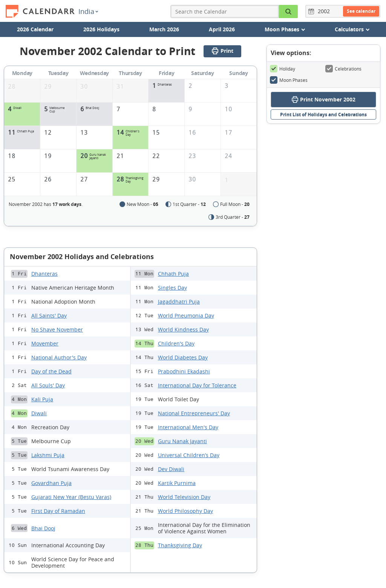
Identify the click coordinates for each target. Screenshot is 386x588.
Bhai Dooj (43, 528)
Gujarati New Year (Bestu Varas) (71, 497)
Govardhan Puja (51, 483)
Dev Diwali (171, 469)
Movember (45, 343)
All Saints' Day (49, 315)
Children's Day (176, 343)
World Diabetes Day (183, 357)
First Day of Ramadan (58, 511)
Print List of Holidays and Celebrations (323, 114)
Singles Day (172, 288)
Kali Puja (42, 399)
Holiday (283, 69)
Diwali (39, 413)
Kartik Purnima (177, 483)
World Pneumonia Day (186, 315)
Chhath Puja (173, 274)
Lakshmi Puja (48, 455)
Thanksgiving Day (180, 545)
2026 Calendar (35, 29)
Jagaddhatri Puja (179, 302)
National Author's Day (59, 357)
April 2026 (222, 29)
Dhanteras (44, 274)
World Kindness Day (183, 329)
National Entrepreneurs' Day (194, 413)
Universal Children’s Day (189, 455)
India (88, 11)
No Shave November (57, 329)
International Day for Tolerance (197, 385)
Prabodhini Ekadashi (184, 371)
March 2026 (164, 29)
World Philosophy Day (185, 511)
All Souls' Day (48, 385)
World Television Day (184, 497)
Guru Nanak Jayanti (182, 441)
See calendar (361, 11)
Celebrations (343, 69)
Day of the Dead (51, 371)
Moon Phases (289, 80)
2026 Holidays (101, 29)
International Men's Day (188, 427)
